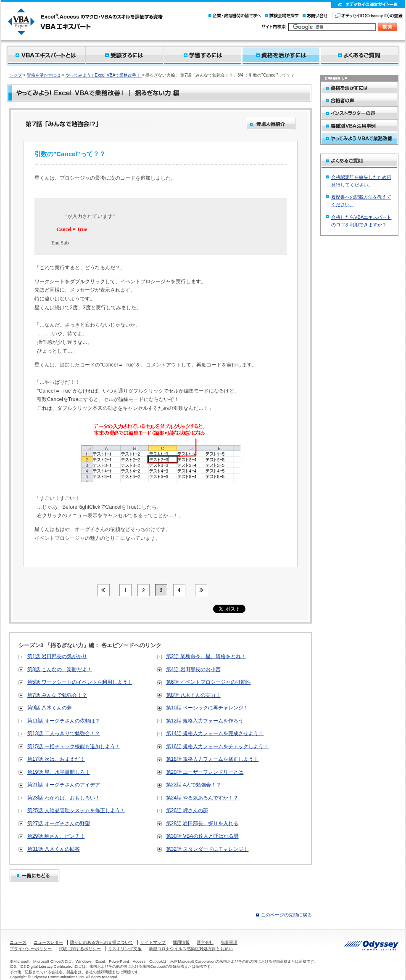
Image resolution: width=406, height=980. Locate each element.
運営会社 (205, 942)
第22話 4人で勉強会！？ (194, 785)
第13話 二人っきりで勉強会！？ (64, 733)
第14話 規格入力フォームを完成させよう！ (215, 733)
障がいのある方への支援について (102, 942)
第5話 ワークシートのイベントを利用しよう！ (80, 682)
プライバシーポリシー (31, 949)
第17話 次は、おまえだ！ (56, 759)
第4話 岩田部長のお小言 (193, 669)
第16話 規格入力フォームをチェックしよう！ (217, 746)
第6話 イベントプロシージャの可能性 (208, 682)
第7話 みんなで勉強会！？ (57, 695)
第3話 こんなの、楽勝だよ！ (60, 669)
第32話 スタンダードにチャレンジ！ (207, 849)
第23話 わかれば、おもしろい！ (64, 798)
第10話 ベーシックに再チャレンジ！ (207, 708)
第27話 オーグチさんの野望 (59, 823)
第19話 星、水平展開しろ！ (59, 772)
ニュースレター (48, 942)
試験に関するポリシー (80, 949)
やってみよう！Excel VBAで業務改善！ (104, 75)
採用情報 (181, 942)
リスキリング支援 (125, 949)
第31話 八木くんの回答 (54, 849)
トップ (16, 75)
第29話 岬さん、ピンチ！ (56, 836)
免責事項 (229, 942)
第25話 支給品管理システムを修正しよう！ (76, 810)
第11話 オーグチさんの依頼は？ (64, 721)
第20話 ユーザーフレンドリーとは (205, 772)
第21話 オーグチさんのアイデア (64, 785)
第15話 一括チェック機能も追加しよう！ (74, 746)
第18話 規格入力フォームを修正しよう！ (212, 759)
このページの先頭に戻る (286, 915)
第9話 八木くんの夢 (50, 708)
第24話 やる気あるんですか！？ (202, 798)
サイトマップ (153, 942)
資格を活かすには (44, 75)
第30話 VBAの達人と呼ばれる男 (202, 836)
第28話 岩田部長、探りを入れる (202, 823)
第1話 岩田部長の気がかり (57, 656)
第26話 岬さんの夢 (187, 810)
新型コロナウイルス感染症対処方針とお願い (191, 949)
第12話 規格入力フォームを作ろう (205, 721)
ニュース (18, 942)
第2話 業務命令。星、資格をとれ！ (206, 656)
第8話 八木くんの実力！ (193, 695)
